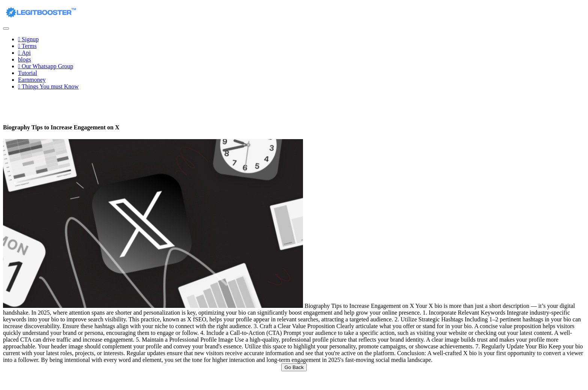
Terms (27, 46)
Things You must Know (48, 86)
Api (24, 53)
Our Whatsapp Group (46, 66)
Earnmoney (32, 80)
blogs (25, 59)
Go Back (294, 367)
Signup (28, 39)
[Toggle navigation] (6, 28)
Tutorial (28, 73)
